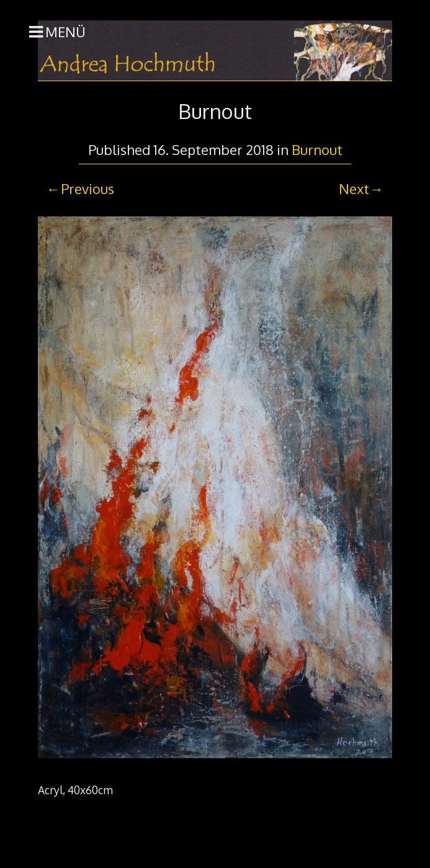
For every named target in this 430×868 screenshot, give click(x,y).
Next (354, 188)
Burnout (317, 149)
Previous (87, 188)
